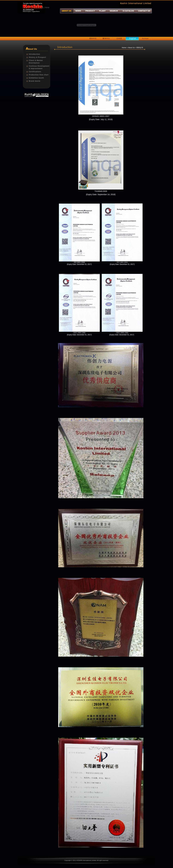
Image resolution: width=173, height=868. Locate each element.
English (132, 39)
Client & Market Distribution (36, 62)
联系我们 (144, 11)
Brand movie (35, 81)
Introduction (34, 54)
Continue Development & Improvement (39, 67)
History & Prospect (37, 57)
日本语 (119, 39)
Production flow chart (39, 75)
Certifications (35, 72)
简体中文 (93, 39)
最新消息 (78, 11)
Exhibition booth (36, 78)
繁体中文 (106, 39)
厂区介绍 (102, 11)
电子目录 (128, 11)
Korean (145, 39)
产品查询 (114, 11)
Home (47, 8)
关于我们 (67, 11)
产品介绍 (90, 11)
